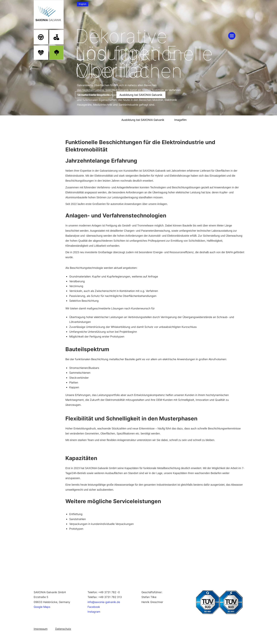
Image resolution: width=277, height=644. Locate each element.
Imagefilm (180, 120)
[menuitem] (83, 4)
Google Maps (42, 607)
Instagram (94, 612)
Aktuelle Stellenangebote (96, 120)
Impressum (41, 629)
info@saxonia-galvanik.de (104, 602)
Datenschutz (63, 629)
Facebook (94, 607)
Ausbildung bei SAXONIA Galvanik (143, 120)
